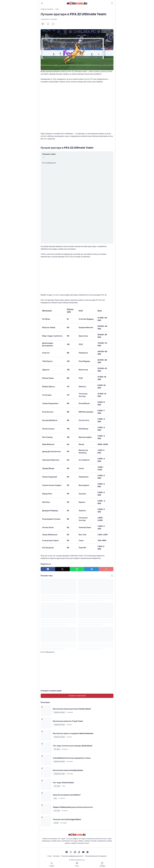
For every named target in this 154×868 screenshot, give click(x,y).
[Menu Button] (42, 3)
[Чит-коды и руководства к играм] (77, 835)
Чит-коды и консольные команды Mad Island (73, 746)
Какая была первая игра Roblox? (67, 795)
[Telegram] (92, 569)
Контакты (56, 856)
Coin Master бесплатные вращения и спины (72, 758)
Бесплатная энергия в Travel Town (68, 721)
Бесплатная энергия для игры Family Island (72, 709)
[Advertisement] (77, 109)
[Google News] (87, 852)
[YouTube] (83, 852)
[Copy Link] (106, 569)
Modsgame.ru (80, 860)
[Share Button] (53, 24)
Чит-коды (57, 749)
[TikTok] (79, 852)
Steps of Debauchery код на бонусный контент (73, 807)
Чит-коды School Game (63, 783)
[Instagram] (75, 852)
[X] (62, 569)
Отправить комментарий (77, 696)
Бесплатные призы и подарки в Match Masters (73, 733)
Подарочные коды (59, 712)
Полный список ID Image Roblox (67, 819)
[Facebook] (48, 569)
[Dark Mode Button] (112, 3)
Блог (55, 798)
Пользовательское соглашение (96, 856)
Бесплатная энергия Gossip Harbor (68, 770)
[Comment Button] (43, 24)
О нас (49, 856)
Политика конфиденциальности (72, 856)
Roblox (56, 823)
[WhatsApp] (77, 569)
